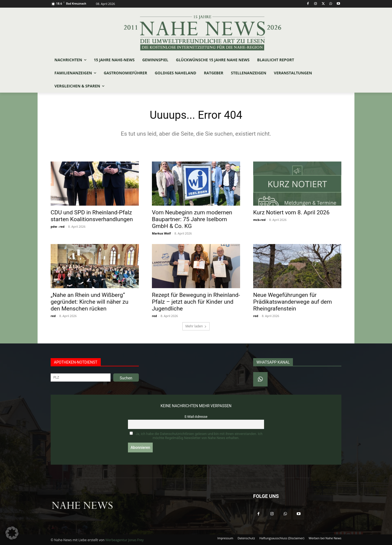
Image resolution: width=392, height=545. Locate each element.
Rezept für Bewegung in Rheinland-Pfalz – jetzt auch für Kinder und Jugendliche (196, 302)
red (53, 316)
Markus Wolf (161, 233)
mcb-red (259, 220)
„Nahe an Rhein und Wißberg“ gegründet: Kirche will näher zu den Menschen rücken (90, 302)
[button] (12, 533)
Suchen (126, 378)
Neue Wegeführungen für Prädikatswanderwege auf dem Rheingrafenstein (293, 302)
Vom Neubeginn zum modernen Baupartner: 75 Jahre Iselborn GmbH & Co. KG (192, 219)
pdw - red (58, 226)
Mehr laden (196, 326)
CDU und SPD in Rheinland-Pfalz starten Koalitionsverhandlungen (92, 216)
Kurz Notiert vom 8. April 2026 (291, 212)
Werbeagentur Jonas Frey (125, 540)
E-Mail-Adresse (196, 417)
